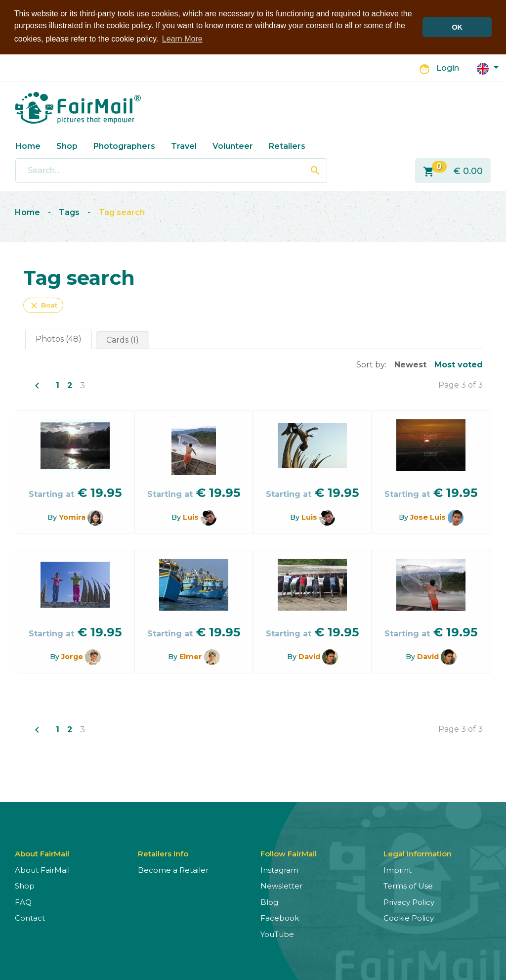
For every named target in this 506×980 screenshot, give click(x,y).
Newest (410, 364)
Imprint (398, 869)
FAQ (23, 902)
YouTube (277, 934)
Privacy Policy (409, 902)
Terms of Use (408, 885)
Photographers (124, 146)
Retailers (287, 146)
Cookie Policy (409, 917)
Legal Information (418, 853)
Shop (67, 146)
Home (28, 146)
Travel (184, 146)
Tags (69, 212)
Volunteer (233, 146)
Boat (43, 305)
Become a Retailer (173, 869)
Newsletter (281, 885)
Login (448, 67)
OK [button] (457, 27)
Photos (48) (59, 338)
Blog (269, 902)
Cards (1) (123, 339)
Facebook (280, 917)
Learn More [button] (182, 39)
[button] (488, 67)
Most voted (459, 364)
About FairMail (42, 869)
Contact (30, 917)
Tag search (122, 212)
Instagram (279, 869)
